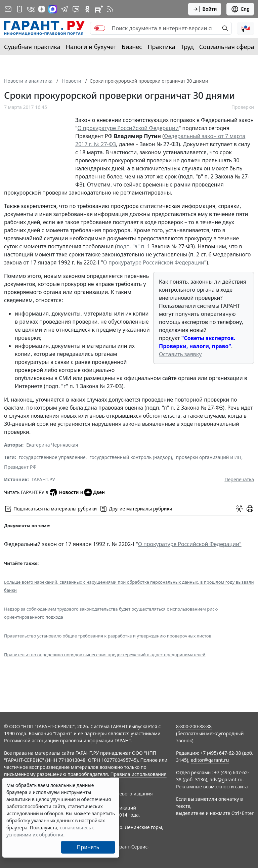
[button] (246, 28)
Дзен (95, 492)
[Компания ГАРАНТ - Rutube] (99, 9)
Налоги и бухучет (91, 47)
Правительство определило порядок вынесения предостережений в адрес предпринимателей (105, 655)
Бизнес (132, 47)
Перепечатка (239, 479)
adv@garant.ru (226, 779)
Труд (187, 47)
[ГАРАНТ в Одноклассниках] (87, 9)
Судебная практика (32, 47)
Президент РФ (20, 467)
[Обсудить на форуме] (239, 509)
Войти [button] (205, 9)
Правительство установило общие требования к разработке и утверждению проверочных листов (108, 636)
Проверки (243, 107)
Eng (240, 9)
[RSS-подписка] (110, 9)
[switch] (100, 28)
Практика (161, 47)
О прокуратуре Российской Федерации (128, 128)
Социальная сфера (227, 47)
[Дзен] (42, 9)
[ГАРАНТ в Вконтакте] (31, 9)
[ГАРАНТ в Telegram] (64, 9)
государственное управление (52, 457)
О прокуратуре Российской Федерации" (190, 544)
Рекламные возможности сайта (212, 787)
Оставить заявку (180, 354)
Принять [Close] (88, 847)
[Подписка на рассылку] (8, 9)
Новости (64, 492)
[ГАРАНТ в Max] (53, 9)
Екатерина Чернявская (52, 445)
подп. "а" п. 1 (133, 246)
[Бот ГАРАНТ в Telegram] (76, 9)
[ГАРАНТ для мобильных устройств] (19, 9)
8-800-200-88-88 (194, 726)
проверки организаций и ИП (209, 457)
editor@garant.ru (210, 760)
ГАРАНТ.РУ (43, 479)
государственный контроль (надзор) (131, 457)
